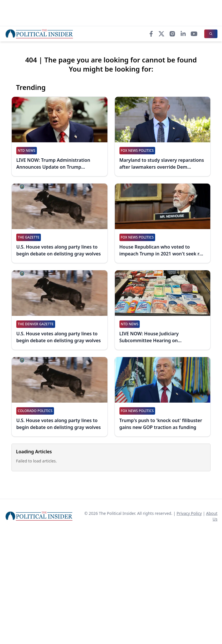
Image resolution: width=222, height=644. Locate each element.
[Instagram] (172, 34)
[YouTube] (194, 34)
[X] (161, 34)
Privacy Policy (189, 513)
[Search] (211, 34)
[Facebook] (151, 34)
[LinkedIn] (183, 34)
